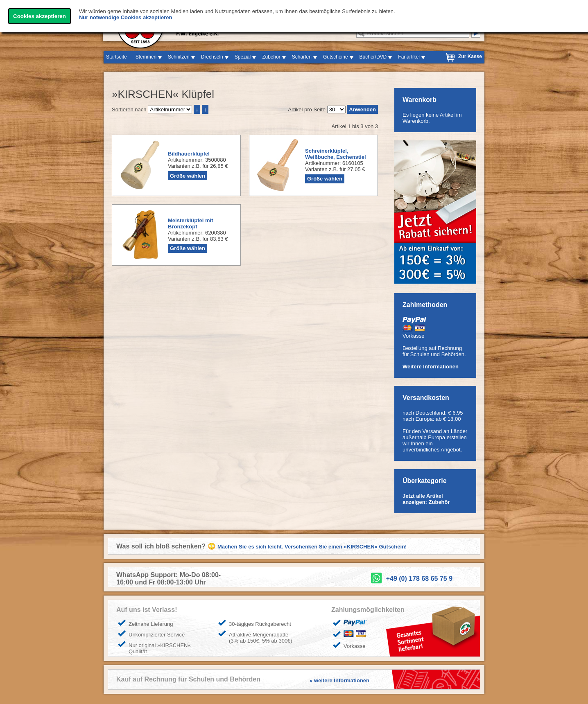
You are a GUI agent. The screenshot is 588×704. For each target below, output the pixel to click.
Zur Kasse (470, 56)
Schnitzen (179, 57)
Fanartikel (409, 57)
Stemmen (146, 57)
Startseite (116, 57)
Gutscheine (336, 57)
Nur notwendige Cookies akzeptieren (126, 17)
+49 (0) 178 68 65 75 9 (419, 579)
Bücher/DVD (373, 57)
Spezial (243, 57)
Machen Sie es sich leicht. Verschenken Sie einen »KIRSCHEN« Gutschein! (312, 547)
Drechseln (212, 57)
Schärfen (302, 57)
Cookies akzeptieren (40, 16)
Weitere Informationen (431, 367)
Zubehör (271, 57)
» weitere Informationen (339, 680)
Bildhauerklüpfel (189, 154)
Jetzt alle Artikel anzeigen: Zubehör (426, 499)
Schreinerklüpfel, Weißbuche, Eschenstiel (336, 154)
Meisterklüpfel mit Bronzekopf (191, 223)
